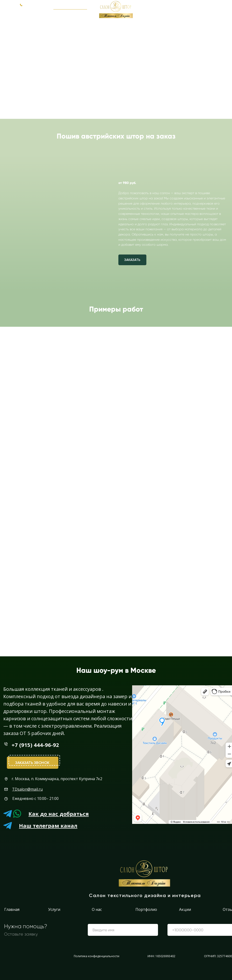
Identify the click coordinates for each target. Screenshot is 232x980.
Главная (12, 909)
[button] (70, 6)
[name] (123, 930)
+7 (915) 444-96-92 (209, 6)
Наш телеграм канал (48, 826)
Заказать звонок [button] (32, 763)
